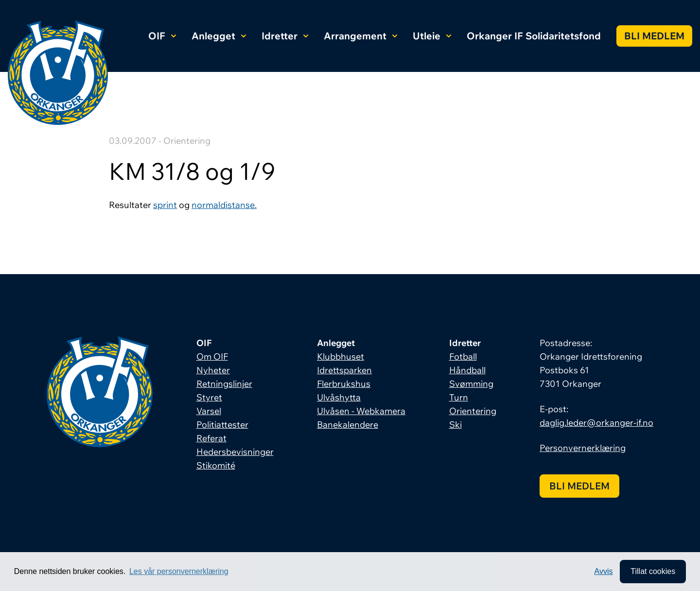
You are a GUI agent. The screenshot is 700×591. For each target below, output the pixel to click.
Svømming (471, 384)
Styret (209, 397)
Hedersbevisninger (235, 452)
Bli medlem (654, 36)
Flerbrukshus (344, 384)
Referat (211, 438)
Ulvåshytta (339, 397)
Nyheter (213, 370)
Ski (455, 425)
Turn (459, 397)
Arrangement (360, 36)
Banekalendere (348, 425)
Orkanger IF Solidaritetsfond (534, 36)
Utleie (432, 36)
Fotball (463, 356)
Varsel (209, 411)
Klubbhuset (341, 356)
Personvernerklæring (583, 448)
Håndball (467, 370)
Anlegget (219, 36)
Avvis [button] (604, 571)
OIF (162, 36)
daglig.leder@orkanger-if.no (596, 423)
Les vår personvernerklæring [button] (179, 571)
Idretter (285, 36)
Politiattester (222, 425)
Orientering (473, 411)
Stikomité (216, 465)
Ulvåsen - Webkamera (361, 411)
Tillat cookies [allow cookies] (653, 571)
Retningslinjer (224, 384)
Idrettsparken (344, 370)
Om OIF (212, 356)
